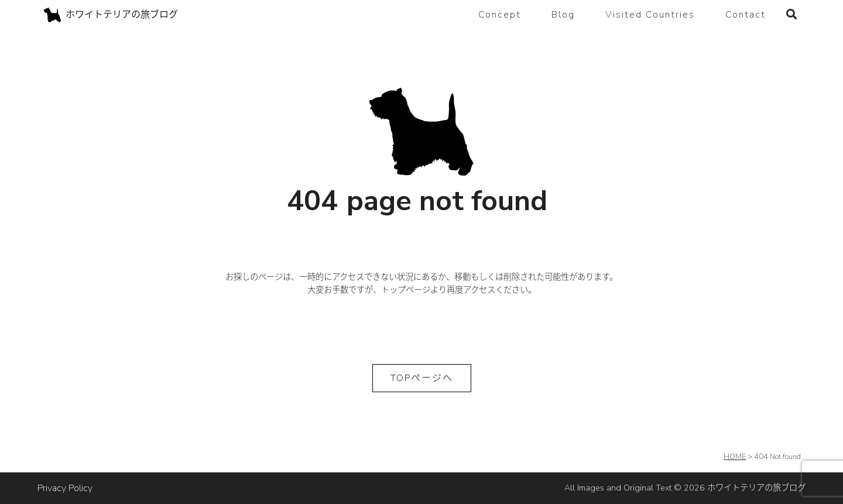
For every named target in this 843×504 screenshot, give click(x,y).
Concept (500, 15)
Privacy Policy (65, 488)
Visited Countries (650, 15)
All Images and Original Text (685, 488)
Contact (746, 15)
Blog (563, 15)
